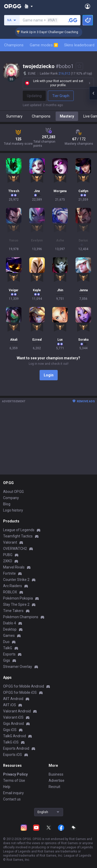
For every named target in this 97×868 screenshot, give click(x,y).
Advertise (57, 781)
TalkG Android (14, 736)
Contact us (12, 799)
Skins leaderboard (79, 45)
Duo (6, 642)
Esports (9, 654)
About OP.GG (13, 492)
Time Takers (13, 611)
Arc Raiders (13, 586)
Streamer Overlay (18, 667)
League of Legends (19, 530)
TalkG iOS (11, 742)
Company (11, 498)
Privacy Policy (15, 774)
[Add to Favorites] (79, 66)
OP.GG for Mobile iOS (20, 692)
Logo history (13, 510)
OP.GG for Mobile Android (24, 686)
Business (56, 774)
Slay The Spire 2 (16, 604)
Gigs (7, 660)
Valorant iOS (13, 717)
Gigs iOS (10, 730)
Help (7, 787)
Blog (7, 504)
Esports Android (16, 748)
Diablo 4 (10, 623)
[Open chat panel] (93, 93)
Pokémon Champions (21, 617)
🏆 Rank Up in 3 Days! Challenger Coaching (52, 32)
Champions (14, 45)
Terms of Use (14, 781)
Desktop (10, 629)
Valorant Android (17, 711)
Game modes (44, 45)
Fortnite (9, 573)
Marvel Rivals (14, 567)
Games (9, 636)
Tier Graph (61, 96)
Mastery (67, 116)
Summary (14, 116)
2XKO (8, 561)
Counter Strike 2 (16, 580)
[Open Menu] (88, 6)
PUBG (8, 555)
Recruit (54, 787)
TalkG (8, 648)
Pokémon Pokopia (18, 598)
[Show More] (29, 6)
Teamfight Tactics (18, 536)
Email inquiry (13, 793)
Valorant (10, 542)
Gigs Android (13, 724)
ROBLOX (10, 592)
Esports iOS (13, 755)
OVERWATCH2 (15, 549)
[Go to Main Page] (13, 6)
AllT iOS (10, 705)
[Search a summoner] (73, 20)
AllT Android (13, 699)
